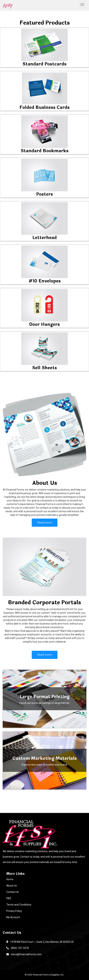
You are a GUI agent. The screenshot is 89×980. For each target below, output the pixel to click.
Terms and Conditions (19, 905)
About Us (12, 886)
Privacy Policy (14, 911)
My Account (13, 917)
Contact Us (13, 892)
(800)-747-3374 (18, 948)
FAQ (9, 898)
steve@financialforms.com (24, 954)
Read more (45, 522)
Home (10, 879)
